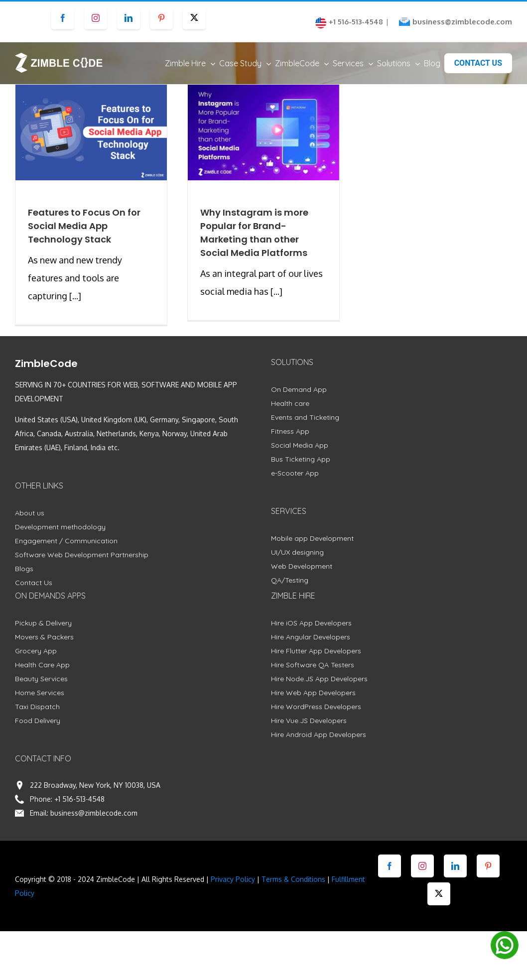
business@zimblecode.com (462, 22)
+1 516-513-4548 (79, 799)
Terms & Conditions (293, 879)
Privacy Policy (233, 879)
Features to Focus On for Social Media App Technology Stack (84, 226)
